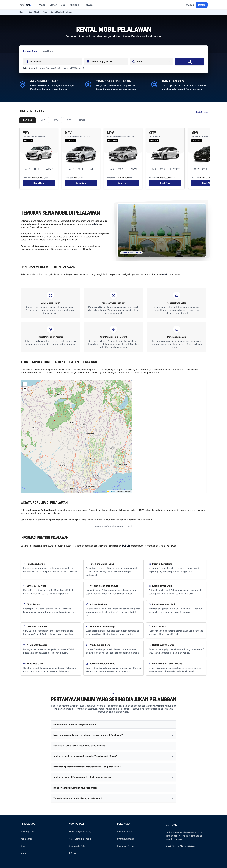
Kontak (24, 853)
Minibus (76, 5)
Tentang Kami (28, 832)
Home (22, 12)
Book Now (39, 183)
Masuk (190, 5)
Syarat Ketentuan (126, 839)
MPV (43, 120)
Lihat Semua (201, 112)
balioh (25, 5)
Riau (45, 12)
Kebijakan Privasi (126, 846)
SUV (69, 120)
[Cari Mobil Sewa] (190, 62)
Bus (63, 5)
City (56, 120)
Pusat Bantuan (124, 832)
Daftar (202, 5)
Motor (53, 5)
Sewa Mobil (34, 12)
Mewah (83, 120)
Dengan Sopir (30, 51)
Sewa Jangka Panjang (80, 832)
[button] (25, 384)
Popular (28, 120)
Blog (23, 846)
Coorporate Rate (77, 846)
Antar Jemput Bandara (80, 839)
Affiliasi (73, 853)
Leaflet (111, 491)
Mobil (42, 5)
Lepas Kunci (47, 51)
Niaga (91, 5)
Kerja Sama (26, 839)
